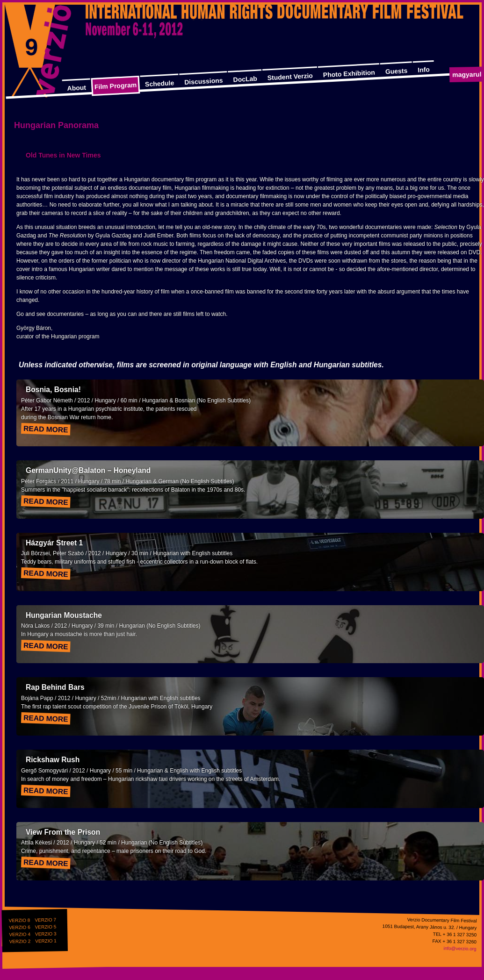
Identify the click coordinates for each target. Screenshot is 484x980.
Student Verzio (290, 76)
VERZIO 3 (46, 934)
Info (424, 69)
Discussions (204, 81)
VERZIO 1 (46, 941)
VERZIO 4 (20, 934)
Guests (396, 71)
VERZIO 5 (46, 927)
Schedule (160, 83)
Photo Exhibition (349, 74)
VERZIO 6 (20, 927)
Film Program (116, 86)
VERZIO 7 (45, 920)
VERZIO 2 (20, 941)
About (76, 88)
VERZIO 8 (20, 920)
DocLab (245, 79)
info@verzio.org (460, 948)
